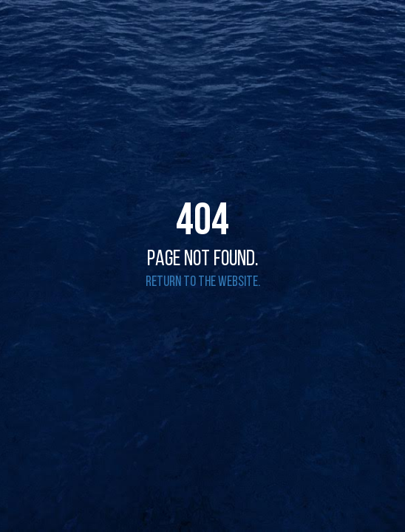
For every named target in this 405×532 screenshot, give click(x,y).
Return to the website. (203, 282)
